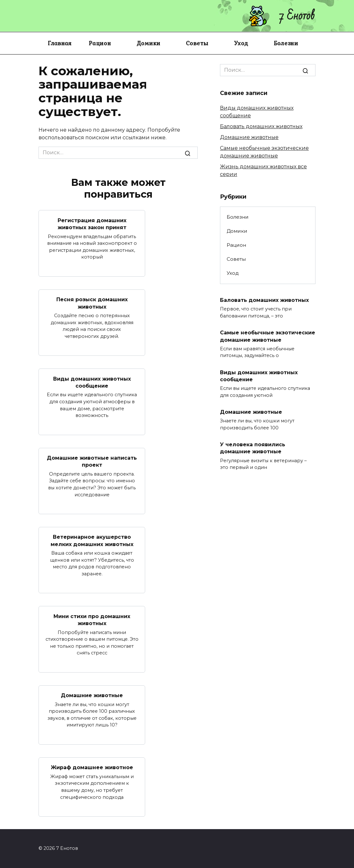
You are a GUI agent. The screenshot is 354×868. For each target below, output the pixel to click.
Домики (149, 43)
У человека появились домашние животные (253, 448)
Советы (197, 43)
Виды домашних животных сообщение (92, 382)
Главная (60, 43)
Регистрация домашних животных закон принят (92, 224)
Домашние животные (92, 695)
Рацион (100, 43)
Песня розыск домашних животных (92, 303)
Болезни (286, 43)
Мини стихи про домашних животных (92, 620)
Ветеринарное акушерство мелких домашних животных (92, 540)
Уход (241, 43)
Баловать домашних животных (261, 126)
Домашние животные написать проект (92, 461)
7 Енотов (297, 16)
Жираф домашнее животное (92, 767)
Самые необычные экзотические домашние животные (268, 336)
